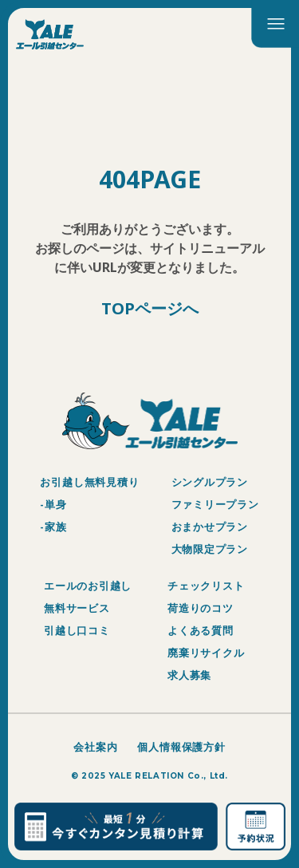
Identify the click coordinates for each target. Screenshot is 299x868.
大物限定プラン (210, 549)
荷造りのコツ (201, 608)
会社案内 (95, 747)
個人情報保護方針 (181, 747)
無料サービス (77, 608)
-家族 (53, 527)
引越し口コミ (77, 630)
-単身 (53, 504)
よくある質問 (201, 630)
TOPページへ (150, 309)
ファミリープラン (215, 504)
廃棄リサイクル (206, 653)
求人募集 (189, 675)
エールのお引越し (88, 586)
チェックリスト (206, 586)
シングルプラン (210, 482)
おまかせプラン (210, 527)
